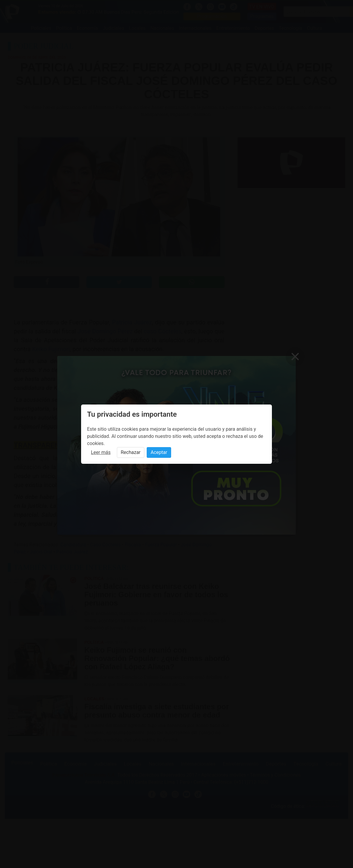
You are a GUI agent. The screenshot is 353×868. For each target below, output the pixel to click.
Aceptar (159, 452)
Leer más (101, 452)
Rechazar (131, 452)
